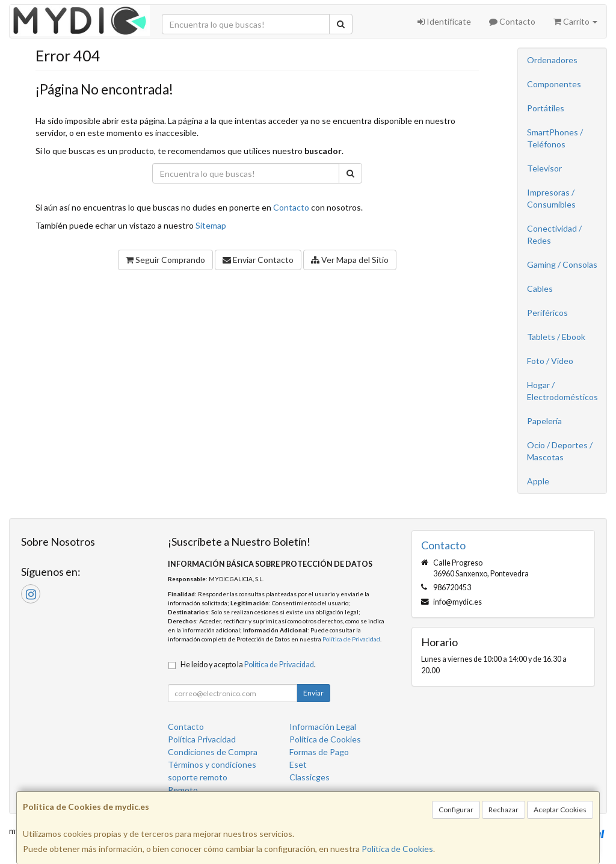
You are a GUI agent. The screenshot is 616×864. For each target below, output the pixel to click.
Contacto (512, 21)
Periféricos (547, 313)
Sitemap (211, 225)
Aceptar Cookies (560, 810)
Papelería (544, 421)
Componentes (554, 84)
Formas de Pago (319, 752)
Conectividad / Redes (554, 234)
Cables (540, 289)
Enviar (313, 693)
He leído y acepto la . (248, 665)
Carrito (575, 21)
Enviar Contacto (258, 260)
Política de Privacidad (351, 639)
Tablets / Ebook (556, 337)
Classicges (310, 777)
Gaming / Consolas (562, 264)
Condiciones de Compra (213, 752)
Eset (298, 764)
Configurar (456, 810)
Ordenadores (552, 60)
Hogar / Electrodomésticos (562, 391)
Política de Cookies (397, 849)
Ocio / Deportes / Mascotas (560, 451)
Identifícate (444, 21)
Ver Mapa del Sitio (350, 260)
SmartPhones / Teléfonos (555, 138)
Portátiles (546, 108)
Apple (538, 481)
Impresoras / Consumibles (551, 198)
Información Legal (323, 727)
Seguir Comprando (165, 260)
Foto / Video (550, 361)
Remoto (183, 790)
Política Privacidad (202, 739)
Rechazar (504, 810)
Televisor (544, 168)
